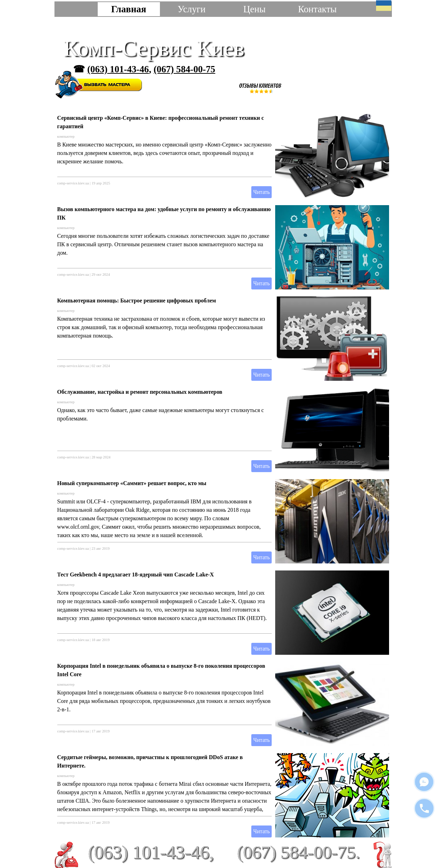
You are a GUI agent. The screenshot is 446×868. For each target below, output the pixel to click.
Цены (254, 9)
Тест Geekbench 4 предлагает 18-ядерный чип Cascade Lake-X (136, 575)
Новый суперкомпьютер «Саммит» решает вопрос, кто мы (132, 483)
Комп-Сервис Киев (154, 48)
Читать (261, 192)
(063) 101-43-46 (118, 69)
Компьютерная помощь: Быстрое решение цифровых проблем (137, 301)
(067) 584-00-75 (184, 69)
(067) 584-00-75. (299, 852)
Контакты (317, 9)
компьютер (66, 136)
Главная (129, 9)
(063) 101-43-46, (151, 852)
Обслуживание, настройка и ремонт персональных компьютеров (140, 392)
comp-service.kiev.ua (73, 183)
